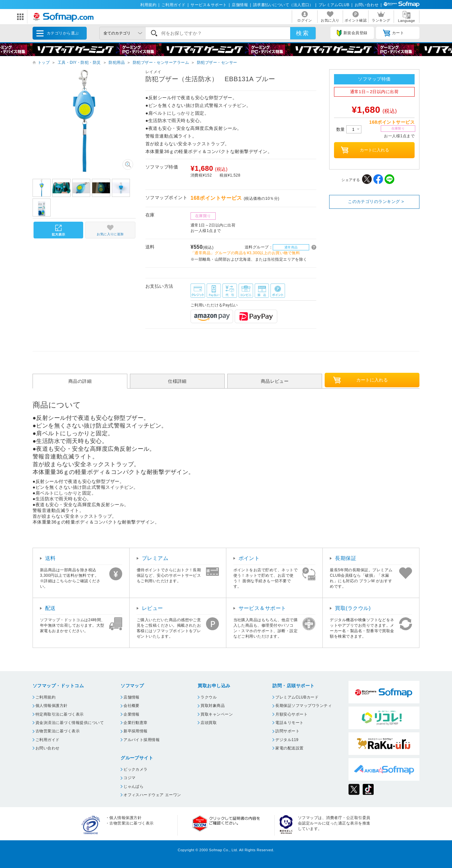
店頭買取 (209, 723)
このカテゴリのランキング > (376, 202)
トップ (44, 63)
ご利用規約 (45, 697)
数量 (349, 129)
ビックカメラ (136, 769)
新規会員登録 (352, 33)
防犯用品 (117, 63)
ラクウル (209, 697)
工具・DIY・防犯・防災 (79, 63)
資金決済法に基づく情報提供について (70, 723)
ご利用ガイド (174, 5)
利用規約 (148, 5)
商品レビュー (275, 381)
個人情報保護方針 (52, 706)
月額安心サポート (291, 714)
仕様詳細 (177, 381)
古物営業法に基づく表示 (58, 731)
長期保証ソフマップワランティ (304, 706)
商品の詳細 (80, 381)
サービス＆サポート (209, 5)
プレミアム (155, 558)
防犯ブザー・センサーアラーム (161, 63)
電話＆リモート (289, 723)
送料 (50, 558)
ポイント (249, 558)
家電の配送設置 (289, 748)
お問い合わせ (367, 5)
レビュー (152, 608)
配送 (50, 608)
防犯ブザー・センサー (217, 63)
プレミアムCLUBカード (297, 697)
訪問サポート (287, 731)
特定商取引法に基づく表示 (60, 714)
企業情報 (132, 714)
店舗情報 (240, 5)
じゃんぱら (133, 786)
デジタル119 (287, 740)
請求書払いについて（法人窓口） (283, 5)
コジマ (129, 778)
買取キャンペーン (217, 714)
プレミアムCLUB (334, 5)
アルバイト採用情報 (142, 740)
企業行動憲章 (136, 723)
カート (393, 33)
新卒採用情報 (136, 731)
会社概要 (132, 706)
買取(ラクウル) (353, 608)
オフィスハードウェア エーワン (152, 795)
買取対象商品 (213, 706)
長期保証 (346, 558)
